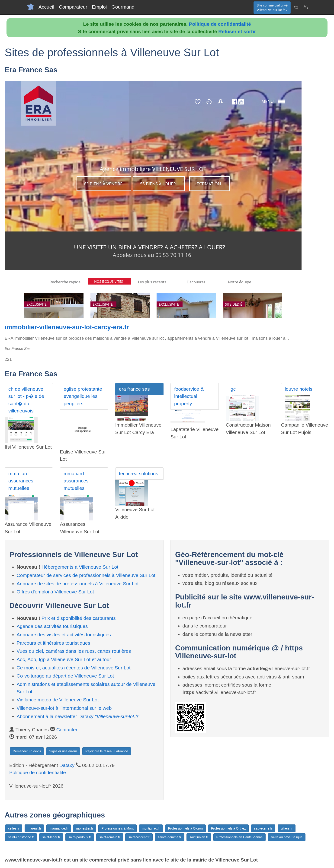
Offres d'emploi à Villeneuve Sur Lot (55, 592)
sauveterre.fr (263, 828)
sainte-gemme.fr (169, 837)
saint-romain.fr (110, 837)
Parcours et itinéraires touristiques (53, 643)
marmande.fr (59, 828)
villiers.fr (287, 828)
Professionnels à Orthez (228, 828)
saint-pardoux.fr (80, 837)
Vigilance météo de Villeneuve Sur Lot (58, 700)
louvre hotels (299, 389)
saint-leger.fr (51, 837)
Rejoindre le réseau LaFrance (107, 751)
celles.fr (14, 828)
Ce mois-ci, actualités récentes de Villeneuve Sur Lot (74, 668)
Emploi (99, 7)
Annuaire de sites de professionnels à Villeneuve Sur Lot (78, 584)
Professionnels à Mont (117, 828)
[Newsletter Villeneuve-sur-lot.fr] (296, 7)
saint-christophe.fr (21, 837)
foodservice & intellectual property (189, 396)
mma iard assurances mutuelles (21, 481)
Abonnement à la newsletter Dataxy (78, 716)
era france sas (134, 389)
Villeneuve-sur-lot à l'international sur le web (64, 708)
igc (233, 389)
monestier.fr (85, 828)
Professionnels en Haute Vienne (240, 837)
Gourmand (123, 7)
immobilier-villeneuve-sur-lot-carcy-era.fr (67, 327)
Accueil (46, 7)
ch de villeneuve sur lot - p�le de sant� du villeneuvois (26, 400)
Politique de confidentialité (220, 24)
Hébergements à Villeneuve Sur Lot (80, 567)
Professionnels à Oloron (185, 828)
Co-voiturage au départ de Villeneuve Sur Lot (65, 676)
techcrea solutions (139, 474)
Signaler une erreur (63, 751)
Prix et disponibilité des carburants (79, 618)
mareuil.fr (34, 828)
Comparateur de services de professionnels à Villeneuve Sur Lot (86, 575)
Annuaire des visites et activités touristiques (64, 635)
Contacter (67, 730)
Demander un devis (27, 751)
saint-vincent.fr (139, 837)
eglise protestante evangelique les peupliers (83, 396)
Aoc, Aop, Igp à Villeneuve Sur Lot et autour (64, 659)
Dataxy (67, 765)
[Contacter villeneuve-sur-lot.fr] (305, 7)
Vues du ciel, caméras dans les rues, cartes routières (74, 651)
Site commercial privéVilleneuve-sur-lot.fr (272, 8)
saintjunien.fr (199, 837)
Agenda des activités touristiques (52, 626)
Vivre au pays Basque (287, 837)
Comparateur (73, 7)
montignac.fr (151, 828)
